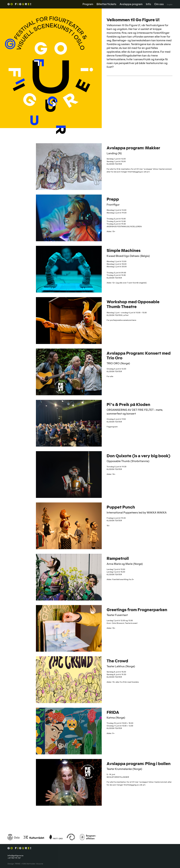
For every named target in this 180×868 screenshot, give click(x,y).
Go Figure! (30, 4)
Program (88, 4)
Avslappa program (131, 4)
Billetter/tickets (106, 4)
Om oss (159, 4)
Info (148, 4)
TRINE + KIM (20, 864)
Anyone (40, 864)
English (170, 4)
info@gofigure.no (16, 856)
